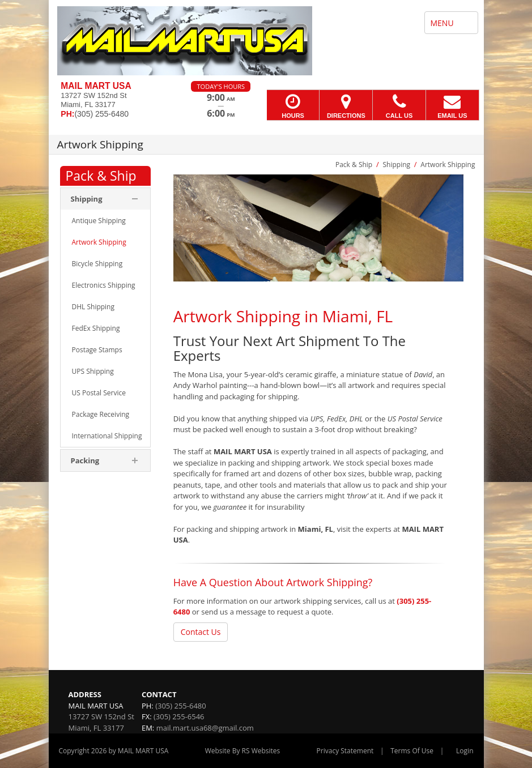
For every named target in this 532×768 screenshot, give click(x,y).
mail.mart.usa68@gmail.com (205, 728)
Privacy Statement (345, 751)
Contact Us (201, 632)
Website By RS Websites (243, 751)
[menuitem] (105, 221)
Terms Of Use (412, 751)
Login (465, 751)
